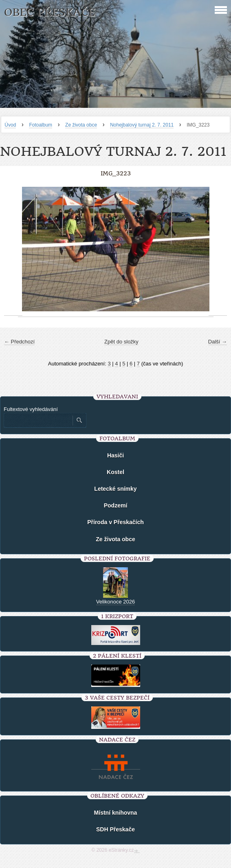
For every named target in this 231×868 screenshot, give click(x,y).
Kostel (115, 472)
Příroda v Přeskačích (115, 522)
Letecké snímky (115, 489)
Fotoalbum (41, 125)
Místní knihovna (116, 813)
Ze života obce (81, 125)
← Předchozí (19, 342)
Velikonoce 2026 (115, 602)
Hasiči (115, 455)
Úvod (10, 125)
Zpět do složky (121, 342)
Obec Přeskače (49, 12)
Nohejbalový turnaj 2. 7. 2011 (142, 125)
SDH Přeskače (115, 829)
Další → (218, 342)
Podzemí (116, 505)
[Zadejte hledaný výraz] (38, 420)
